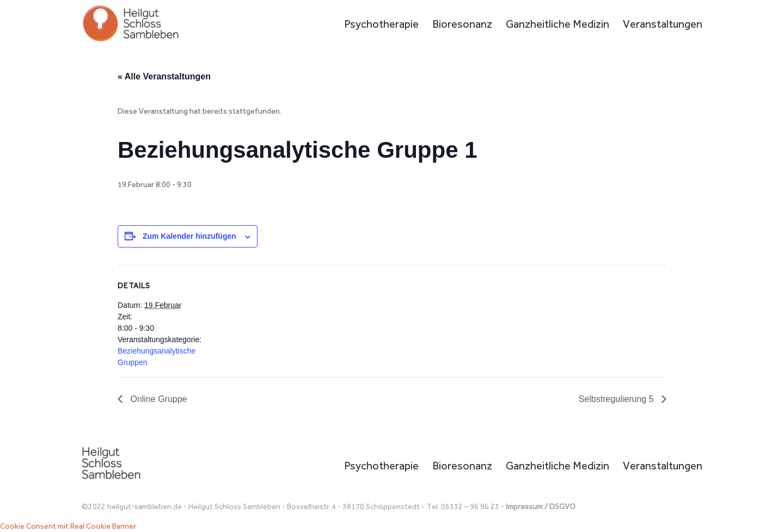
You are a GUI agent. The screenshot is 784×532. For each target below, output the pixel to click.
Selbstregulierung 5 (617, 399)
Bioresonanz (462, 25)
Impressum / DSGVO (541, 507)
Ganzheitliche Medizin (558, 25)
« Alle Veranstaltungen (164, 76)
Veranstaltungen (663, 25)
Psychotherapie (381, 25)
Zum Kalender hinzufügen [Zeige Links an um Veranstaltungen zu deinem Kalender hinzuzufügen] (189, 236)
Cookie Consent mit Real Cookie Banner (68, 526)
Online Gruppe (158, 399)
